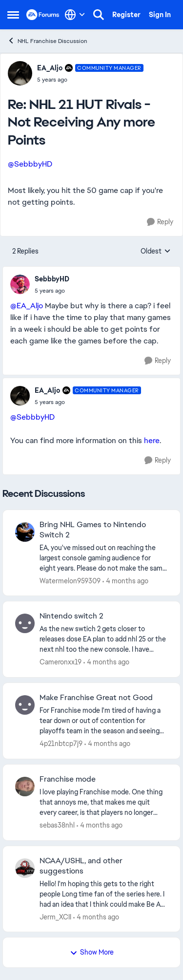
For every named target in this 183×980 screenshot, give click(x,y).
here (152, 440)
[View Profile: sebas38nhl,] (25, 787)
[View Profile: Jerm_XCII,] (25, 868)
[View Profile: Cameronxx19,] (25, 623)
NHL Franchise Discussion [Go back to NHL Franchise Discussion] (47, 41)
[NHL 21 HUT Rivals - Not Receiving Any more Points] (90, 80)
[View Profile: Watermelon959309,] (25, 532)
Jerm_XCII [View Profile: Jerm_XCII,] (55, 916)
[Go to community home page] (43, 15)
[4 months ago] (125, 581)
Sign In (160, 15)
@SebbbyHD (30, 164)
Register (126, 15)
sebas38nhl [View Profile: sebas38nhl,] (57, 825)
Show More (92, 952)
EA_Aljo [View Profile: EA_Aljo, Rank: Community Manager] (50, 68)
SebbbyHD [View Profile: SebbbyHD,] (52, 279)
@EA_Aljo (27, 306)
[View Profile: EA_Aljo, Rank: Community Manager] (20, 73)
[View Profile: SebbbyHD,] (20, 284)
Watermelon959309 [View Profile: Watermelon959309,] (70, 580)
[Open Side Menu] (13, 15)
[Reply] (160, 222)
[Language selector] (75, 15)
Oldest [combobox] (156, 252)
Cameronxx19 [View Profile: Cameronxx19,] (61, 662)
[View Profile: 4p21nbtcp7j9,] (25, 705)
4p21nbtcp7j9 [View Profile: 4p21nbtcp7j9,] (61, 744)
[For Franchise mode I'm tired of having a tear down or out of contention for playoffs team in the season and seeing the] (104, 721)
